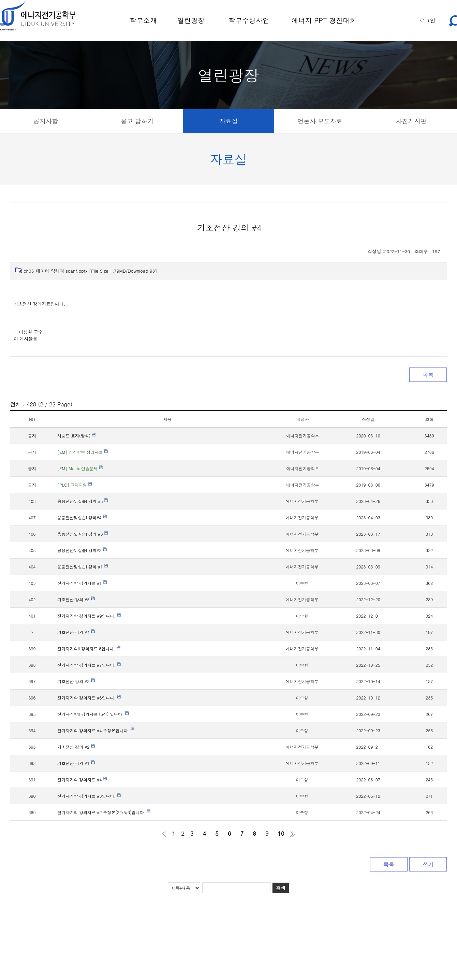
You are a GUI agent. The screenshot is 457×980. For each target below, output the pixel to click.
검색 (281, 888)
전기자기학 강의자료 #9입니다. (89, 616)
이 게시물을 (25, 339)
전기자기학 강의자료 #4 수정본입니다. (96, 730)
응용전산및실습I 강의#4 (82, 517)
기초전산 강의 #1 (76, 763)
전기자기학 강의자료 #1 (82, 583)
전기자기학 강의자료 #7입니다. (89, 665)
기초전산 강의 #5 (76, 599)
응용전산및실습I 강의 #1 (83, 567)
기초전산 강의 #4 (76, 632)
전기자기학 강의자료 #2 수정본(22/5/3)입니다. (104, 812)
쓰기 (428, 864)
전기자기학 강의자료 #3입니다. (89, 796)
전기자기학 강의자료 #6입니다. (89, 698)
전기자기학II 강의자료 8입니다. (89, 648)
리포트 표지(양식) (76, 436)
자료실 (228, 121)
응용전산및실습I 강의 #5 (83, 501)
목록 (428, 375)
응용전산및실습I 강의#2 (82, 550)
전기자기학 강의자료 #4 (82, 780)
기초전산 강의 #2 (76, 747)
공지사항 (46, 121)
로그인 (427, 20)
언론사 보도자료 (320, 121)
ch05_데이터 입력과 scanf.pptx (90, 271)
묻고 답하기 (137, 121)
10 (281, 833)
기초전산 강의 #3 (76, 681)
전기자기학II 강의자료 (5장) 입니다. (93, 714)
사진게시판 (411, 121)
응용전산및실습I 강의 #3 (83, 534)
